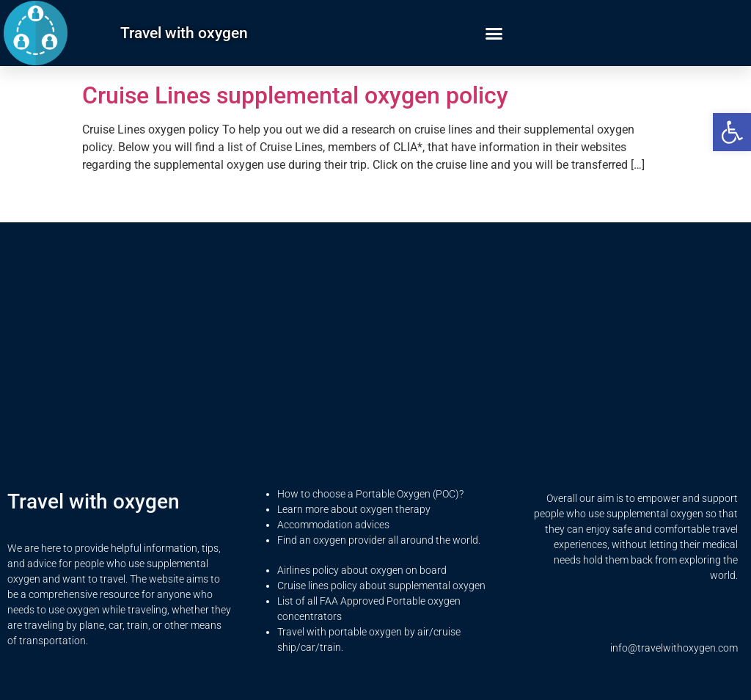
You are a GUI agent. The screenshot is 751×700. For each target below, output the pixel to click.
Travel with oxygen (184, 33)
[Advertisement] (375, 366)
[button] (732, 132)
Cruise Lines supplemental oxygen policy (295, 95)
